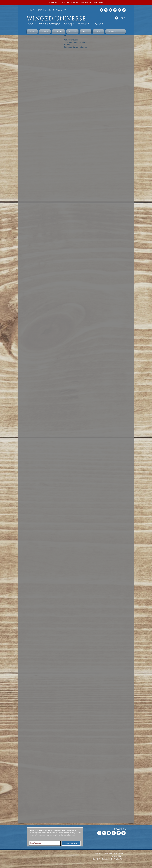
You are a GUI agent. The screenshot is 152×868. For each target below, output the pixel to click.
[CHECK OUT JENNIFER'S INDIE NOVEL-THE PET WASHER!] (76, 3)
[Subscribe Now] (71, 843)
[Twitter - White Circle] (124, 10)
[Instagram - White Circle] (106, 10)
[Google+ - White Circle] (119, 10)
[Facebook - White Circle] (101, 10)
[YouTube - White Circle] (110, 10)
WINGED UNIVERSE (56, 19)
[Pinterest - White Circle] (115, 10)
